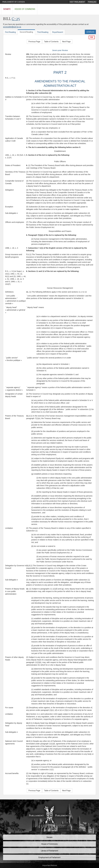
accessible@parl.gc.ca (12, 27)
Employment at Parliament (49, 857)
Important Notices (50, 865)
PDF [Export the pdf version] (92, 37)
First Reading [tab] (10, 32)
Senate (7, 9)
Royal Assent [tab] (58, 32)
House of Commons (25, 9)
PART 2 (60, 72)
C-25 (16, 19)
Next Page (66, 42)
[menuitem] (77, 2)
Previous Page (34, 42)
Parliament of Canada (14, 2)
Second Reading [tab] (26, 32)
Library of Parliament (50, 851)
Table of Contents (51, 42)
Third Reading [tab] (43, 32)
